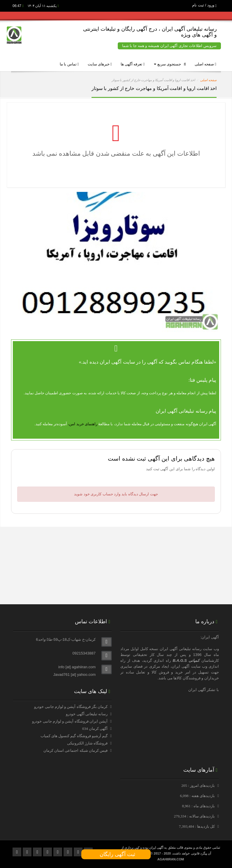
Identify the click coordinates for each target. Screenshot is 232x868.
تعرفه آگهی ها (133, 64)
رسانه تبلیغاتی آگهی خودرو (87, 714)
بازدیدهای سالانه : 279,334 (195, 816)
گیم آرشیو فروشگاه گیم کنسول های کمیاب (74, 736)
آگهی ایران (181, 666)
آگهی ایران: (210, 637)
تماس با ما (69, 64)
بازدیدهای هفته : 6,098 (198, 796)
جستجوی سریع (170, 64)
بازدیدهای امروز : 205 (198, 785)
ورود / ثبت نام (204, 5)
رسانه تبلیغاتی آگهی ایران (181, 649)
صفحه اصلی (205, 64)
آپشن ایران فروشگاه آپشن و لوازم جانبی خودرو (70, 721)
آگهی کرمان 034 (95, 729)
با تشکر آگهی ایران (204, 690)
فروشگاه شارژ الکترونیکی (87, 743)
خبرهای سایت (100, 64)
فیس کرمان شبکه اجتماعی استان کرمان (75, 750)
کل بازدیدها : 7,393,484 (197, 826)
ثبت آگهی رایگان (116, 854)
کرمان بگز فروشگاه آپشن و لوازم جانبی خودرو (71, 707)
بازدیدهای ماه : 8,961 (199, 806)
